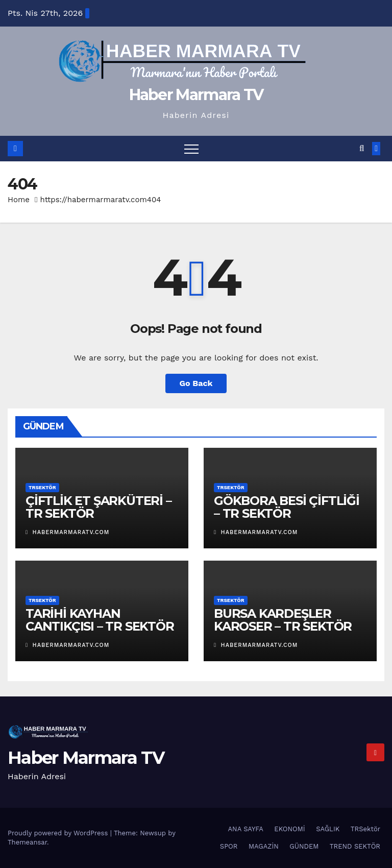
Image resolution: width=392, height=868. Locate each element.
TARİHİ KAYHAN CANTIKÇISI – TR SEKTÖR (100, 620)
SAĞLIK (328, 829)
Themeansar (27, 842)
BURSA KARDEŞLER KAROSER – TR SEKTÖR (283, 620)
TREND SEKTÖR (355, 846)
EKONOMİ (289, 829)
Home (19, 200)
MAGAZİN (264, 846)
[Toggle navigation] (191, 149)
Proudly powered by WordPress (59, 833)
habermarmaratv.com (67, 532)
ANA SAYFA (246, 829)
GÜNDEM (304, 846)
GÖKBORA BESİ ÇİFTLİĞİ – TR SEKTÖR (287, 507)
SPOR (229, 846)
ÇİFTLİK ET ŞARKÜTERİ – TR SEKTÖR (99, 507)
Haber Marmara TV (196, 95)
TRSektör (42, 487)
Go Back (196, 383)
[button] (362, 148)
